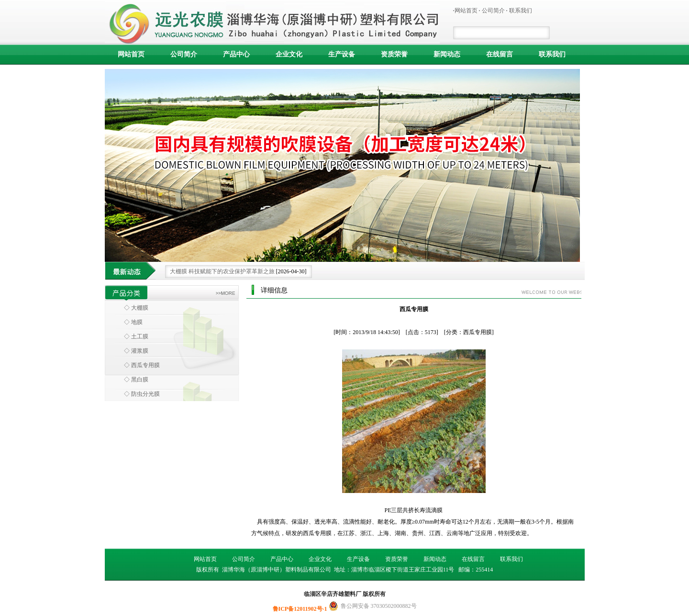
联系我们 (521, 11)
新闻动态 (447, 54)
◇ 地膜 (133, 322)
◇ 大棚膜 (136, 308)
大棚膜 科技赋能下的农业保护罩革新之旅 (222, 271)
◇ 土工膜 (136, 336)
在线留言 (500, 54)
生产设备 (342, 54)
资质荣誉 (394, 54)
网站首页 (466, 11)
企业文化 (289, 54)
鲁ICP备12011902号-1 (301, 609)
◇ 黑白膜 (136, 380)
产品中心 (236, 54)
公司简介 (493, 11)
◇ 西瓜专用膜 (142, 365)
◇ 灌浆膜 (136, 351)
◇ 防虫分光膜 (142, 394)
